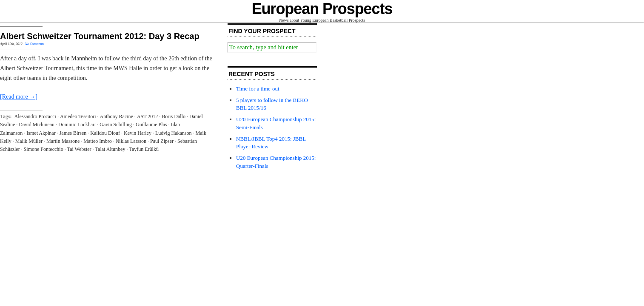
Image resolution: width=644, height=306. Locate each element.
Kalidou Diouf (105, 133)
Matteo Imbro (97, 141)
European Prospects (322, 9)
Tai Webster (79, 149)
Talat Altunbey (110, 149)
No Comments (35, 44)
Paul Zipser (162, 141)
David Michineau (37, 125)
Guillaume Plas (151, 125)
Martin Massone (63, 141)
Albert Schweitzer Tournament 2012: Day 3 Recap (100, 36)
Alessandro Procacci (35, 116)
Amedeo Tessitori (78, 116)
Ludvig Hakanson (174, 133)
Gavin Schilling (116, 125)
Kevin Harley (138, 133)
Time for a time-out (258, 89)
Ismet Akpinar (41, 133)
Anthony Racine (116, 116)
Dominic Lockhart (77, 125)
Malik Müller (29, 141)
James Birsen (73, 133)
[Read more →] (19, 97)
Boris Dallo (174, 116)
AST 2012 (147, 116)
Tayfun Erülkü (144, 149)
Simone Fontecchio (44, 149)
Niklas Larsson (131, 141)
